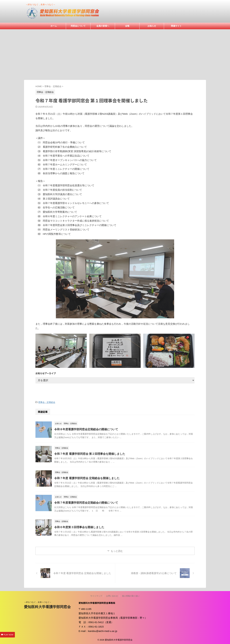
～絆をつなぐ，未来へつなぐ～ (38, 602)
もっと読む (117, 550)
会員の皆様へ (103, 26)
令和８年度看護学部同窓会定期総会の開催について (84, 429)
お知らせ (152, 26)
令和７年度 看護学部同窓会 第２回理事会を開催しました (88, 453)
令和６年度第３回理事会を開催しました (78, 527)
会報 (127, 26)
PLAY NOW (8, 635)
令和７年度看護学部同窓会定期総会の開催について (84, 502)
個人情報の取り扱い (131, 595)
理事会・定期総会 (47, 402)
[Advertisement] (115, 54)
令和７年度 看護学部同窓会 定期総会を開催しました (85, 478)
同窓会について (78, 26)
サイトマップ (96, 595)
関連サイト (176, 26)
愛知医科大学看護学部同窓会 (47, 606)
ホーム (54, 26)
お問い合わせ (112, 595)
